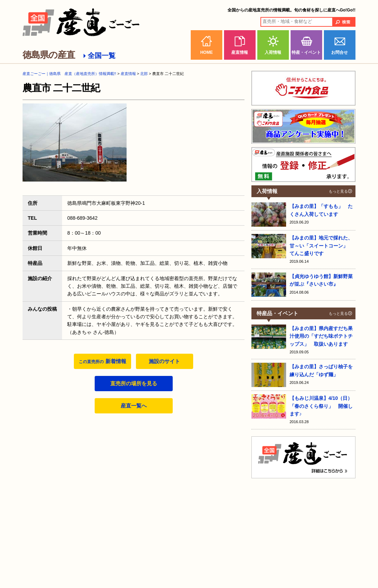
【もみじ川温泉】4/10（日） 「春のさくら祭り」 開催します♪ (323, 406)
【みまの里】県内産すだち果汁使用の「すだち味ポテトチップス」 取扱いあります (321, 336)
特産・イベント (306, 52)
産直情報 (240, 52)
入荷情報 (273, 52)
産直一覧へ (134, 406)
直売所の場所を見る (134, 383)
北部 (144, 74)
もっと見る (338, 191)
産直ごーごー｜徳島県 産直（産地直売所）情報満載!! (69, 74)
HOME (206, 52)
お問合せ (340, 52)
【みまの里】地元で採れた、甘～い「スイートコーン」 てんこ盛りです (321, 246)
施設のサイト (164, 361)
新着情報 (102, 361)
